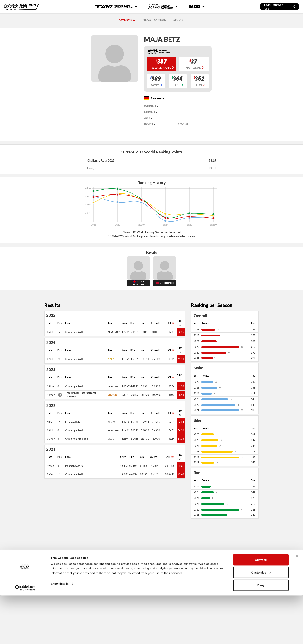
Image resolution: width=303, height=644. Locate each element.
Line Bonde (167, 283)
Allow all (261, 608)
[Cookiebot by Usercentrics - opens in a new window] (25, 636)
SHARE (178, 20)
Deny (261, 634)
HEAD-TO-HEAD (154, 20)
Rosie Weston (138, 283)
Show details (60, 632)
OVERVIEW (127, 20)
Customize (261, 621)
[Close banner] (297, 604)
